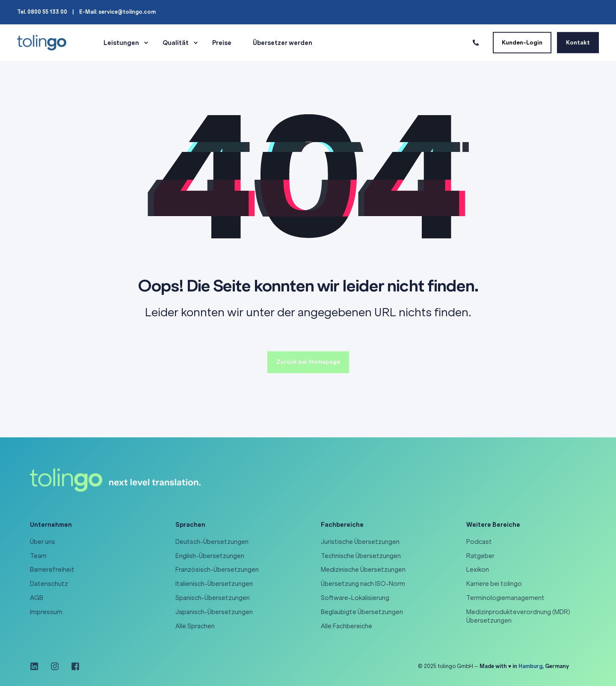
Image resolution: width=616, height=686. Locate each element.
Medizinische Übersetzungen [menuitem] (363, 570)
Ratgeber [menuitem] (480, 556)
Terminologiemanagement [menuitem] (505, 598)
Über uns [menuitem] (43, 542)
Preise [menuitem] (222, 43)
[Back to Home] (42, 42)
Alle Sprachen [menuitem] (195, 626)
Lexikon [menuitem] (478, 570)
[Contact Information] (476, 42)
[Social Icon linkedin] (37, 666)
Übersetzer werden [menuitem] (283, 43)
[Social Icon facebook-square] (72, 666)
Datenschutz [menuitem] (49, 584)
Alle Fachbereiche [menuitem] (346, 626)
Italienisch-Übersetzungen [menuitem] (214, 584)
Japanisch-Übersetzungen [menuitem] (214, 612)
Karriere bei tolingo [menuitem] (494, 584)
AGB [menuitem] (37, 598)
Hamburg (530, 666)
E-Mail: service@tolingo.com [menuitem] (117, 12)
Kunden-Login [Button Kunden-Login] (522, 42)
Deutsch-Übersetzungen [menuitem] (212, 542)
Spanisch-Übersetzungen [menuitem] (213, 598)
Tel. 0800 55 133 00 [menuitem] (42, 12)
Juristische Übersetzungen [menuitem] (360, 542)
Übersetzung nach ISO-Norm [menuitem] (363, 584)
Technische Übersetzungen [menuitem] (361, 556)
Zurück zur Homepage (308, 362)
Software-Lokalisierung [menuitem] (355, 598)
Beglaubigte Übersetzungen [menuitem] (362, 612)
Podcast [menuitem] (479, 542)
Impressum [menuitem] (46, 612)
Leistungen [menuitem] (121, 43)
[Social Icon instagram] (55, 666)
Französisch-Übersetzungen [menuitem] (217, 570)
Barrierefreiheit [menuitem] (52, 570)
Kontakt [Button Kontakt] (578, 42)
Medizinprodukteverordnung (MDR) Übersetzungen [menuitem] (518, 616)
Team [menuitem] (38, 556)
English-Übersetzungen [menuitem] (210, 556)
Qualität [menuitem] (176, 43)
